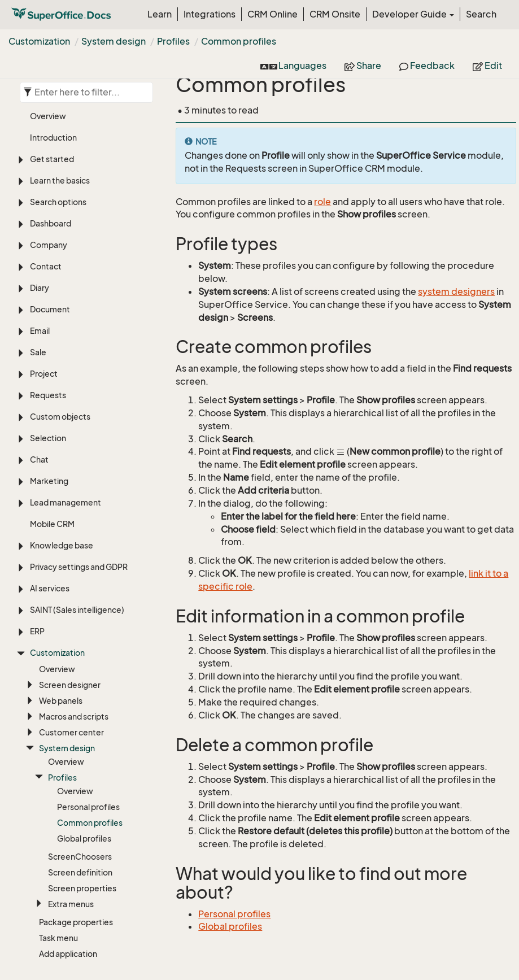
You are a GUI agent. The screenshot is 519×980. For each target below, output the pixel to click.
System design (114, 41)
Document (50, 215)
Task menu (58, 844)
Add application (68, 859)
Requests (48, 301)
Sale (38, 258)
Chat (39, 365)
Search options (58, 108)
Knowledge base (62, 451)
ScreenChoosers (80, 762)
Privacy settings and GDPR (79, 472)
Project (44, 279)
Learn (160, 14)
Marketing (49, 387)
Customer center (71, 638)
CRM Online (272, 14)
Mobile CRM (52, 430)
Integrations (210, 14)
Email (40, 236)
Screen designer (70, 591)
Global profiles (84, 744)
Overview (57, 575)
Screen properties (82, 794)
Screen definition (80, 778)
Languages (293, 66)
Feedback (427, 66)
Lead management (66, 408)
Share (363, 66)
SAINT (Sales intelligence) (77, 515)
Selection (48, 344)
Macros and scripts (74, 622)
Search (481, 14)
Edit (487, 66)
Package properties (76, 828)
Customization (39, 41)
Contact (46, 172)
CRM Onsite (335, 14)
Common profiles (239, 41)
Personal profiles (88, 713)
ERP (37, 537)
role (322, 202)
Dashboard (51, 129)
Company (49, 151)
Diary (40, 193)
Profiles (173, 41)
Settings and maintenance (79, 883)
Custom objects (60, 322)
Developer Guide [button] (413, 14)
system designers (456, 291)
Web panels (61, 606)
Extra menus (71, 810)
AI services (50, 494)
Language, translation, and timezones (79, 910)
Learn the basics (60, 86)
